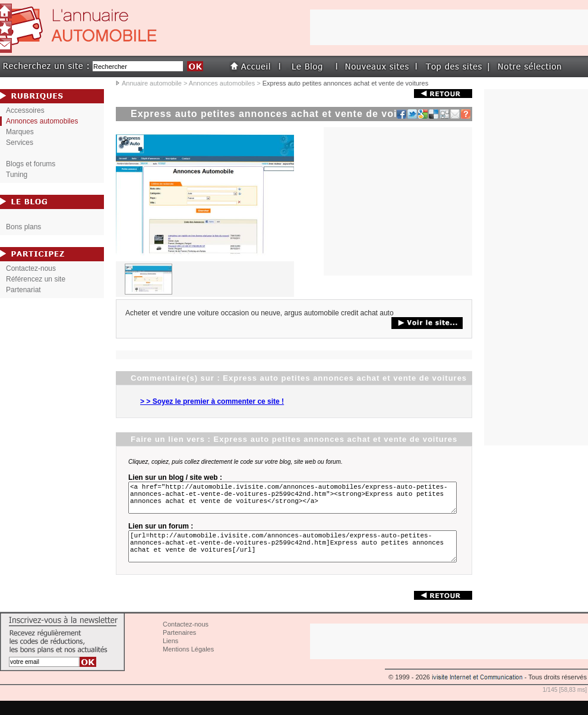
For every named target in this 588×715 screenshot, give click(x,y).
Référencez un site (36, 279)
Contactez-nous (31, 268)
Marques (20, 132)
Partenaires (179, 647)
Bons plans (23, 227)
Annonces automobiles (222, 83)
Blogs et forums (31, 164)
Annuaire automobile (152, 83)
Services (20, 143)
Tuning (17, 175)
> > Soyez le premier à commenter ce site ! (212, 401)
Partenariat (23, 290)
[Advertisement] (536, 267)
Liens (170, 655)
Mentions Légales (188, 663)
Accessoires (25, 110)
